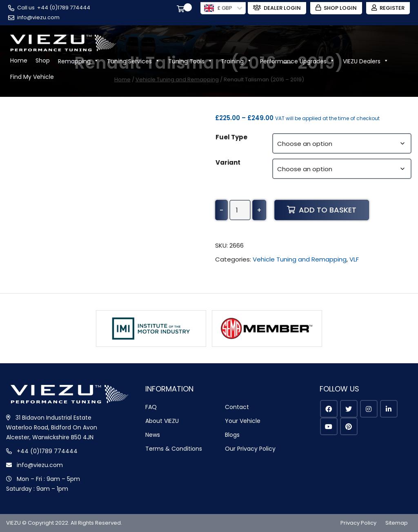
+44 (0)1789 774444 (64, 8)
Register (388, 8)
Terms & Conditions (174, 449)
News (153, 435)
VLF (354, 259)
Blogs (232, 435)
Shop (43, 60)
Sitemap (397, 523)
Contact (237, 407)
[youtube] (329, 426)
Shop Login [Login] (336, 8)
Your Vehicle (243, 421)
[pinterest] (349, 426)
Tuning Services (133, 60)
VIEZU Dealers (366, 60)
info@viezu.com (38, 17)
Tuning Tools (190, 60)
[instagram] (369, 409)
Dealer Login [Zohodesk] (277, 8)
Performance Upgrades (297, 60)
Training (236, 60)
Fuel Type (231, 137)
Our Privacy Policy (250, 449)
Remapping (78, 60)
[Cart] (182, 10)
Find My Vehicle (32, 77)
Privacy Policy (358, 523)
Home (19, 60)
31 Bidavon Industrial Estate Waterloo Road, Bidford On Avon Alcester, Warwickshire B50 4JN (52, 427)
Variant (228, 162)
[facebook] (329, 409)
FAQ (151, 407)
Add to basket (322, 210)
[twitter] (349, 409)
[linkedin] (389, 409)
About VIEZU (162, 421)
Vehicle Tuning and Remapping (300, 259)
